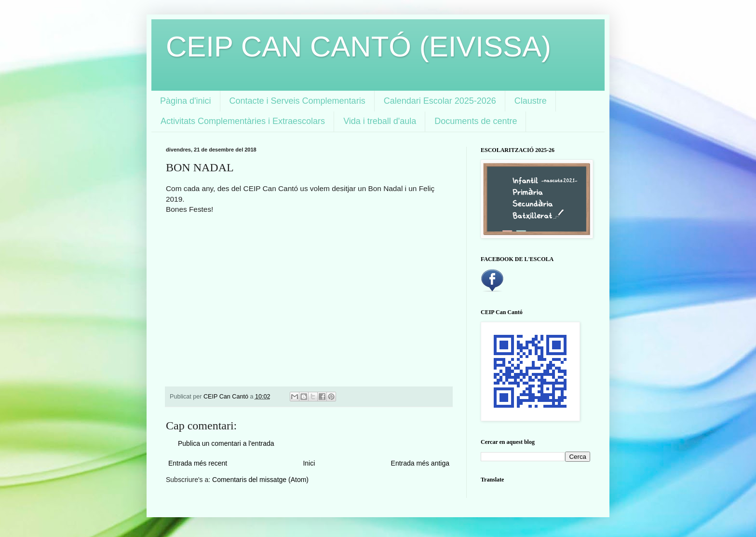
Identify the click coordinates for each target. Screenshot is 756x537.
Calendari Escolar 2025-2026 (440, 101)
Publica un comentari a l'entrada (226, 443)
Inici (309, 463)
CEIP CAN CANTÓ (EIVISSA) (358, 47)
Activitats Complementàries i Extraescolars (243, 121)
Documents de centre (476, 121)
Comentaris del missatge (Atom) (260, 480)
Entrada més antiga (420, 463)
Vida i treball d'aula (380, 121)
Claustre (531, 101)
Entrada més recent (198, 463)
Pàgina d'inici (186, 101)
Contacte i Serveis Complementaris (297, 101)
